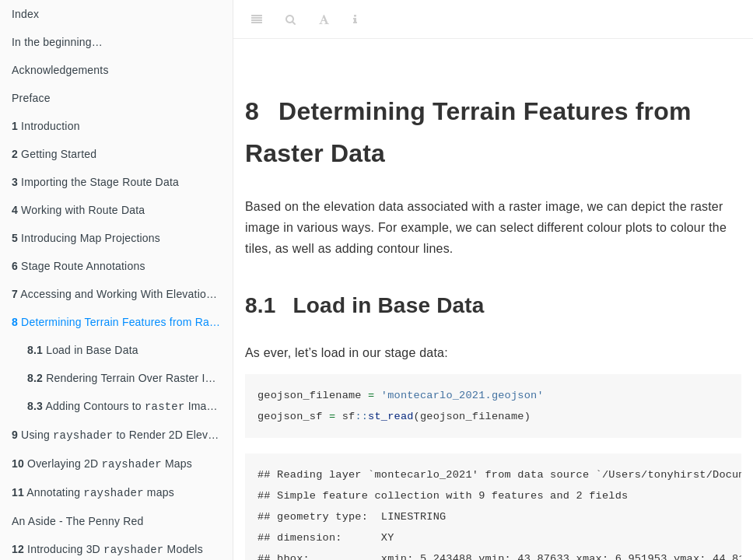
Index (25, 14)
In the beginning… (57, 42)
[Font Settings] (324, 19)
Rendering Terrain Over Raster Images (130, 378)
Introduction (46, 126)
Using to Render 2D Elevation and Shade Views (122, 437)
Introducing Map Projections (86, 238)
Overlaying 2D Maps (102, 468)
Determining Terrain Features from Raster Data (122, 322)
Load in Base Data (83, 350)
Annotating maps (93, 498)
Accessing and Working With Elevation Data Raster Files (122, 294)
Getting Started (54, 154)
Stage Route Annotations (79, 266)
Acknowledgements (60, 70)
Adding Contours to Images (126, 407)
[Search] (291, 19)
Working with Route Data (78, 210)
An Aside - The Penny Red (78, 527)
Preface (31, 98)
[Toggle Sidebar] (257, 19)
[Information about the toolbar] (355, 19)
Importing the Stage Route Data (95, 182)
